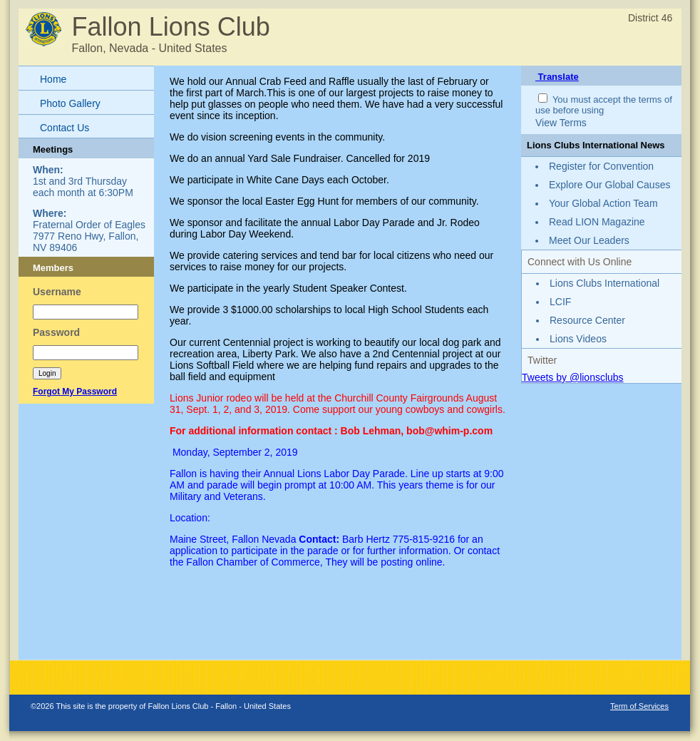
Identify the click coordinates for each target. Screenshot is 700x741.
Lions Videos (578, 339)
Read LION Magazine (597, 222)
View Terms (561, 123)
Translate (557, 77)
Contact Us (65, 128)
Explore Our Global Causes (609, 185)
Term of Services (639, 706)
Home (53, 79)
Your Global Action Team (603, 203)
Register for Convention (601, 166)
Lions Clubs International (604, 283)
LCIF (560, 302)
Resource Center (587, 320)
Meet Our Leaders (589, 240)
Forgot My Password (75, 392)
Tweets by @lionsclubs (573, 377)
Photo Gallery (70, 103)
